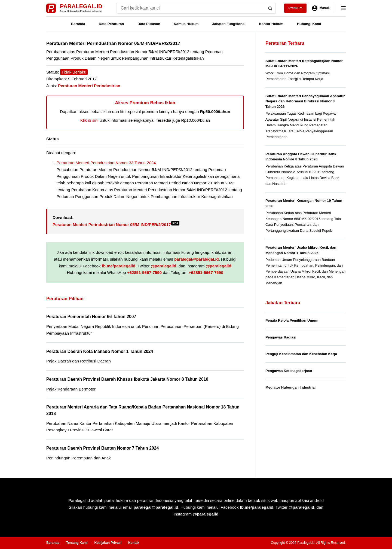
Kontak (134, 543)
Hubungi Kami (309, 24)
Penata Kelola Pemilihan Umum (292, 320)
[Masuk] (321, 8)
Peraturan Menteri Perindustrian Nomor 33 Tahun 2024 (106, 163)
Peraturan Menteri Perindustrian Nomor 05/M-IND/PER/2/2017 (116, 225)
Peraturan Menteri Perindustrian (89, 86)
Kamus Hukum (186, 24)
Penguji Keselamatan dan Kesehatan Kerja (301, 354)
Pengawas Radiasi (281, 337)
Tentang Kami (77, 543)
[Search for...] (191, 8)
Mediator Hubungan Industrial (290, 387)
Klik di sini (89, 120)
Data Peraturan (111, 24)
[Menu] (343, 8)
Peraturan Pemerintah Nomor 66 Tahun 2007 (91, 317)
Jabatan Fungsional (229, 24)
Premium (295, 8)
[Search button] (270, 8)
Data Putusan (149, 24)
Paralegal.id (81, 6)
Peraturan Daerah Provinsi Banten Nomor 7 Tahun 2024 (102, 448)
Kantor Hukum (271, 24)
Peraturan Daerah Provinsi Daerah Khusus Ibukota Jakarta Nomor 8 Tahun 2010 (127, 379)
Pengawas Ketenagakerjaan (289, 371)
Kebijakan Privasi (108, 543)
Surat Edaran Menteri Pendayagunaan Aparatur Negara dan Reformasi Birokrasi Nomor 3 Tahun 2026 (305, 101)
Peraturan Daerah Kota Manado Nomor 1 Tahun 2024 (100, 351)
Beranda (78, 24)
